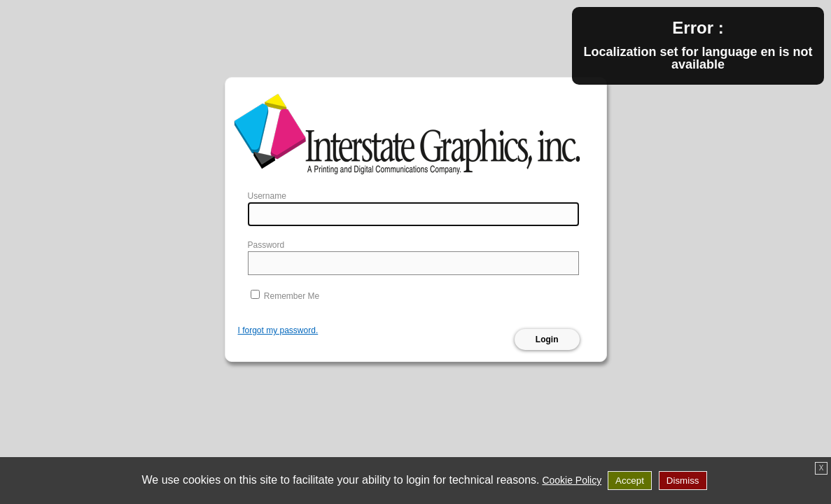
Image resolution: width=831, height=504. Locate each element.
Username (267, 196)
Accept (630, 481)
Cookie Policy (572, 480)
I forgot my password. (278, 330)
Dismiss (683, 481)
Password (266, 245)
